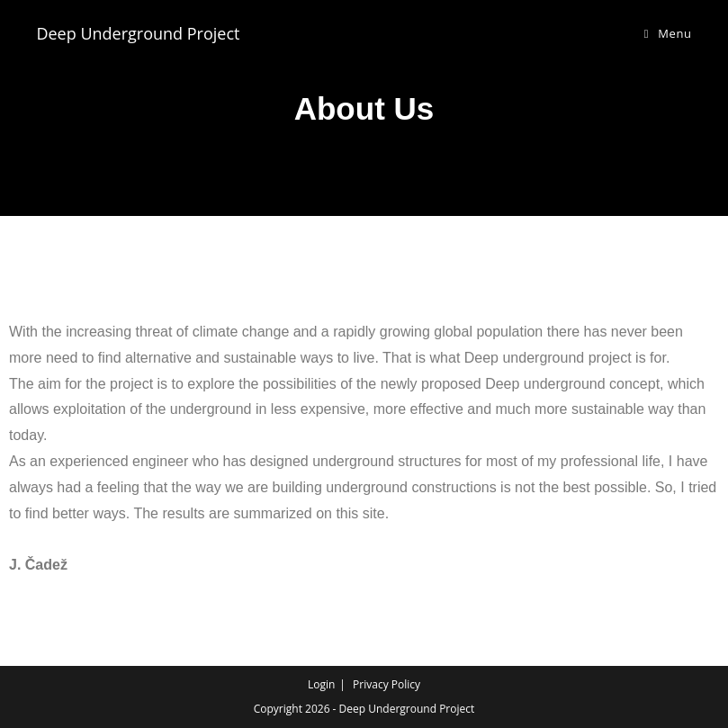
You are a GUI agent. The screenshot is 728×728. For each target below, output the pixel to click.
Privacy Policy (386, 684)
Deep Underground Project (138, 33)
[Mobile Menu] (668, 33)
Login (321, 684)
